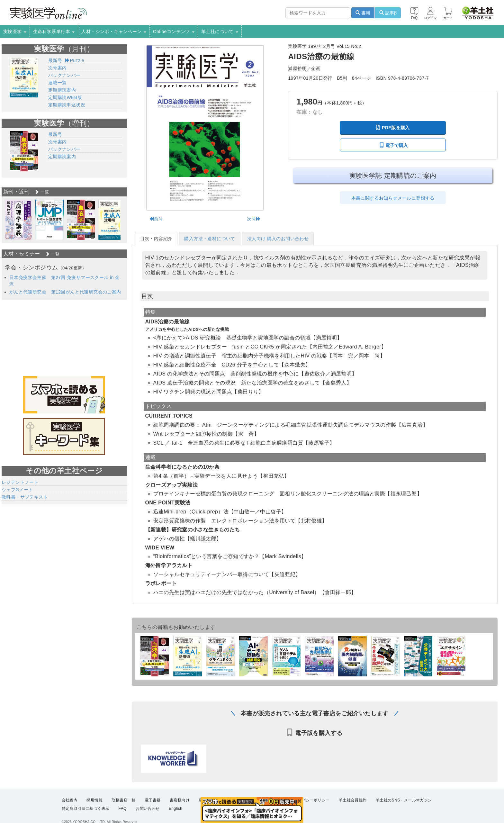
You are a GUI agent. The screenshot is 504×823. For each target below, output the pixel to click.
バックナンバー (64, 75)
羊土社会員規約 (353, 804)
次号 (254, 219)
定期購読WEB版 (65, 97)
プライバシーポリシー (310, 804)
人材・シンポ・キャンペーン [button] (114, 32)
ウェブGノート (17, 490)
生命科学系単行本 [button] (54, 32)
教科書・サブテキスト (25, 497)
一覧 (42, 192)
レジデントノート (20, 482)
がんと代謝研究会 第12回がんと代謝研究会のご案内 (65, 292)
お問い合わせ (148, 812)
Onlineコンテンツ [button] (174, 32)
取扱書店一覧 (123, 804)
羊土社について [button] (220, 32)
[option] (18, 220)
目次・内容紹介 (156, 239)
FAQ (123, 812)
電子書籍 (153, 804)
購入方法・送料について (210, 239)
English (175, 812)
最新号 (55, 60)
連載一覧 (58, 83)
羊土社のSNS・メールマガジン (404, 804)
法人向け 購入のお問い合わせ (278, 239)
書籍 (363, 13)
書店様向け (180, 804)
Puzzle (75, 60)
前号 (156, 219)
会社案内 (70, 804)
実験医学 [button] (15, 32)
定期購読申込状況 (67, 105)
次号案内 (58, 68)
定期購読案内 (62, 90)
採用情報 (94, 804)
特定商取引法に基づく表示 (86, 812)
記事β (388, 13)
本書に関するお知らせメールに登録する (393, 198)
